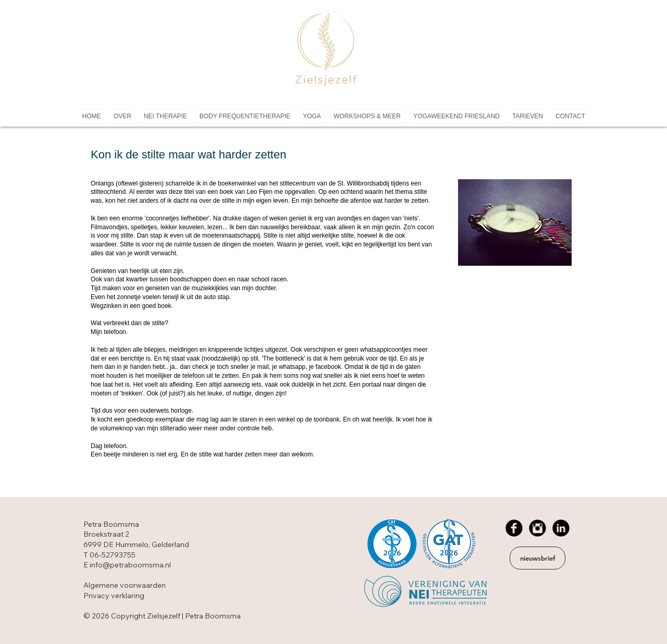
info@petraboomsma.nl (130, 565)
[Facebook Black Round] (514, 528)
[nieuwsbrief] (538, 558)
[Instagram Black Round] (538, 528)
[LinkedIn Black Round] (561, 528)
